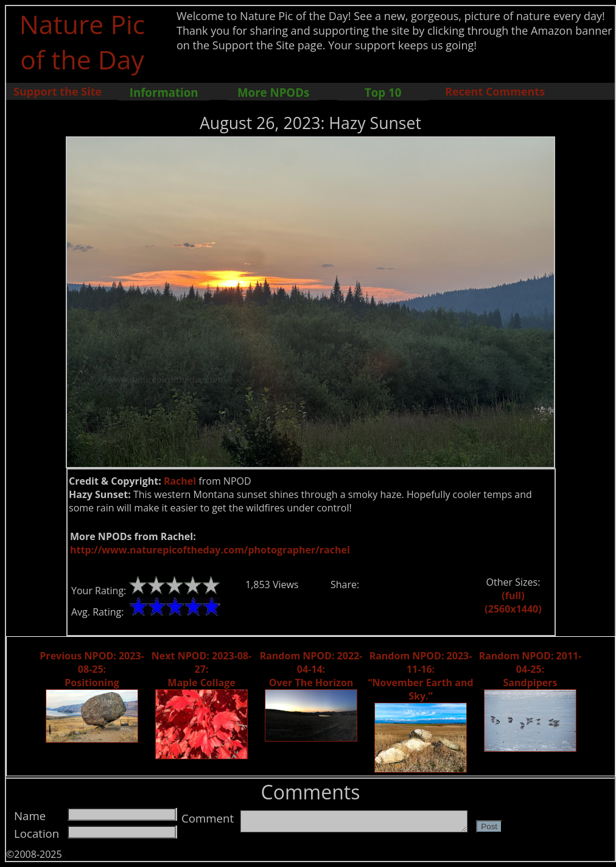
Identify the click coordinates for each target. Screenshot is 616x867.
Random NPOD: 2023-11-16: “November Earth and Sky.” (420, 676)
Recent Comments (495, 91)
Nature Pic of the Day (82, 41)
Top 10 (383, 92)
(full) (513, 595)
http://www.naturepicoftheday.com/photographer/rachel (210, 550)
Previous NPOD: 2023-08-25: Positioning (92, 669)
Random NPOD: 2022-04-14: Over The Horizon (311, 669)
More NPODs (273, 92)
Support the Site (58, 91)
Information (164, 92)
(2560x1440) (513, 609)
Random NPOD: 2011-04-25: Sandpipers (530, 669)
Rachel (180, 481)
